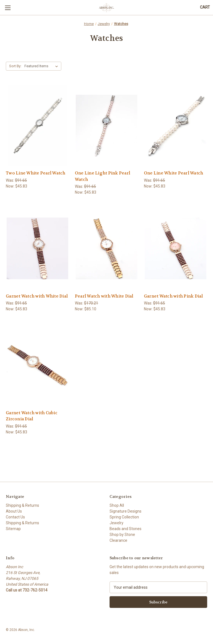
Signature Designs (125, 511)
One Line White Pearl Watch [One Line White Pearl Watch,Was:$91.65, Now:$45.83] (174, 173)
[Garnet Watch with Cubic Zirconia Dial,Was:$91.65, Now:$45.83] (37, 365)
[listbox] (42, 66)
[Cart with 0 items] (205, 7)
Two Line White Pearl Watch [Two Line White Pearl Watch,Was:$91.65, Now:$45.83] (36, 173)
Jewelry (116, 523)
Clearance (118, 540)
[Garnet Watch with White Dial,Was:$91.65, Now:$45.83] (37, 249)
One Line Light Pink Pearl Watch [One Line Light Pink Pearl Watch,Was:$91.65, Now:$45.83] (102, 176)
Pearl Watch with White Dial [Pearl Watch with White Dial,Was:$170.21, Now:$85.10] (104, 296)
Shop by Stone (122, 535)
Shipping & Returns (22, 505)
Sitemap (13, 529)
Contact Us (15, 517)
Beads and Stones (125, 529)
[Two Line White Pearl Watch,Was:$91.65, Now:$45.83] (37, 126)
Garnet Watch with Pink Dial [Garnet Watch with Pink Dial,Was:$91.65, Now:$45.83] (173, 296)
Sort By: (15, 66)
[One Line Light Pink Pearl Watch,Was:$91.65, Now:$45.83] (106, 126)
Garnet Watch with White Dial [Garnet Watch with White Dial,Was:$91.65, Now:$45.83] (37, 296)
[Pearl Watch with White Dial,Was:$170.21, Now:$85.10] (106, 249)
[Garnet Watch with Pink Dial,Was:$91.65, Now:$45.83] (176, 249)
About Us (14, 511)
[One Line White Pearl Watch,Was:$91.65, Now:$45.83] (176, 126)
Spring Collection (124, 517)
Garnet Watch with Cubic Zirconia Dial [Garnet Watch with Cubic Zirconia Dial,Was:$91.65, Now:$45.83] (32, 416)
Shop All (117, 505)
